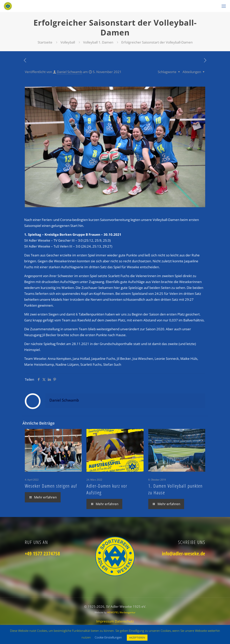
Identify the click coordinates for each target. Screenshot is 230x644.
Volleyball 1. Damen (98, 42)
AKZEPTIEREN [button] (137, 638)
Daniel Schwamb (70, 72)
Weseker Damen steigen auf (51, 486)
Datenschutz (124, 621)
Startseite (45, 42)
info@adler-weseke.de (184, 553)
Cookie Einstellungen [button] (108, 637)
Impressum (106, 621)
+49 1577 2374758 (42, 553)
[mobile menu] (224, 6)
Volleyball (68, 42)
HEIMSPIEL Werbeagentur (121, 612)
